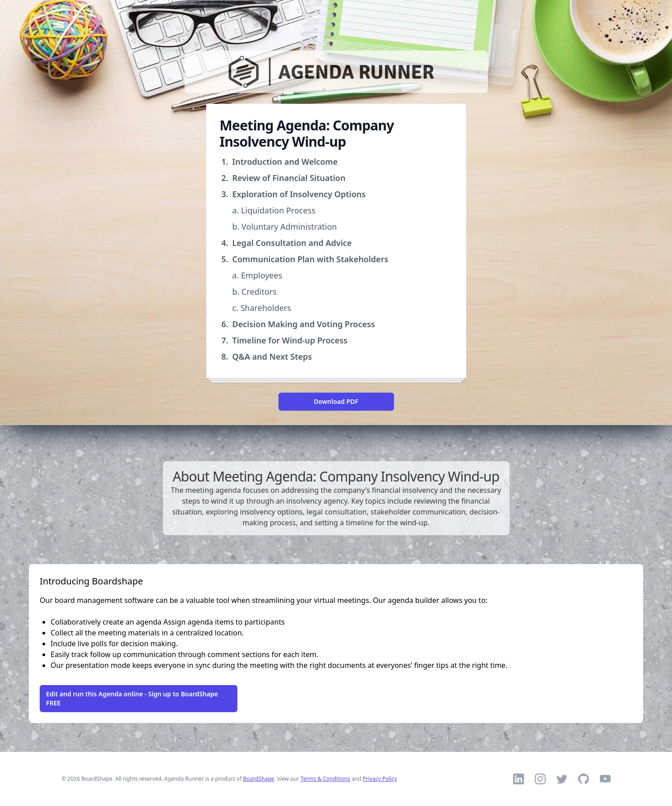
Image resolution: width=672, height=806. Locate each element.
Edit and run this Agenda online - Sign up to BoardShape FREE (132, 698)
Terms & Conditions (325, 779)
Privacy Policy (380, 779)
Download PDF (336, 401)
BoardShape (259, 779)
